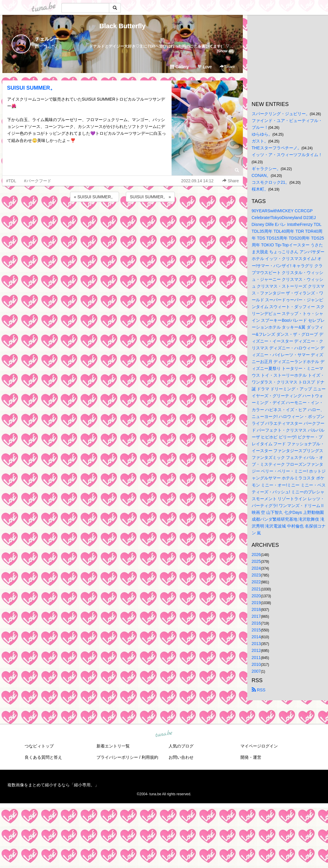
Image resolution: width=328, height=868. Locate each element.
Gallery (179, 67)
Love (205, 67)
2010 (256, 664)
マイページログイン (259, 746)
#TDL (11, 181)
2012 (256, 650)
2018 (256, 609)
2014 (256, 637)
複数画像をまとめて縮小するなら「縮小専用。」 (53, 785)
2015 (256, 630)
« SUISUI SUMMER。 (94, 197)
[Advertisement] (123, 219)
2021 (256, 589)
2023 (256, 575)
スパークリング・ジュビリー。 (281, 114)
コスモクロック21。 (271, 182)
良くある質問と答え (43, 757)
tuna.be (164, 734)
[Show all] (225, 51)
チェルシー (47, 39)
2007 (256, 671)
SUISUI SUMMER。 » (150, 197)
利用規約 (150, 757)
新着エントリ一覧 (113, 746)
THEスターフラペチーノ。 (277, 148)
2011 (256, 658)
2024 (256, 568)
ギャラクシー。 (266, 169)
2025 (256, 561)
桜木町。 (260, 189)
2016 (256, 623)
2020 (256, 596)
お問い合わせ (181, 757)
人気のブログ (181, 746)
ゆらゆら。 (262, 134)
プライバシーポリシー (117, 757)
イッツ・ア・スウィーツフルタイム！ (287, 155)
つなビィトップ (39, 746)
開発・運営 (251, 757)
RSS (259, 690)
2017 (256, 616)
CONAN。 (261, 175)
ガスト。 (260, 141)
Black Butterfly (122, 26)
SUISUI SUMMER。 (31, 88)
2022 (256, 582)
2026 (256, 555)
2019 (256, 603)
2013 (256, 644)
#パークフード (38, 181)
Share (227, 67)
